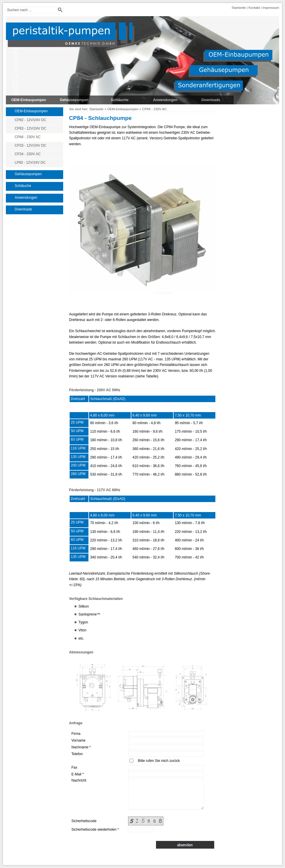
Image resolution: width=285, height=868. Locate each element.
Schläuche (120, 100)
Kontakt (254, 8)
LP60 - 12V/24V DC (30, 163)
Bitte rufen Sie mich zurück (159, 761)
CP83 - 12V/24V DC (30, 128)
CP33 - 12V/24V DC (30, 145)
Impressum (271, 8)
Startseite (239, 8)
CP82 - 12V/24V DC (30, 120)
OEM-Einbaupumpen (29, 100)
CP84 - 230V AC (28, 137)
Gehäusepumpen (74, 100)
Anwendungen (165, 100)
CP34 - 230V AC (28, 154)
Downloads (211, 100)
